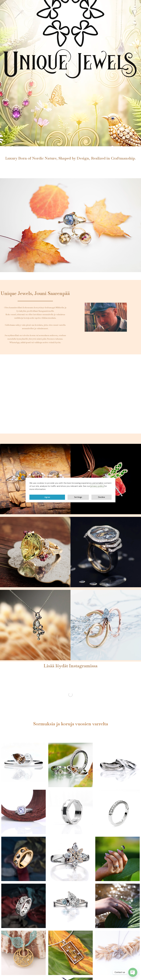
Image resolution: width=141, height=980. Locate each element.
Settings (78, 497)
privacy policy (97, 486)
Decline (102, 497)
